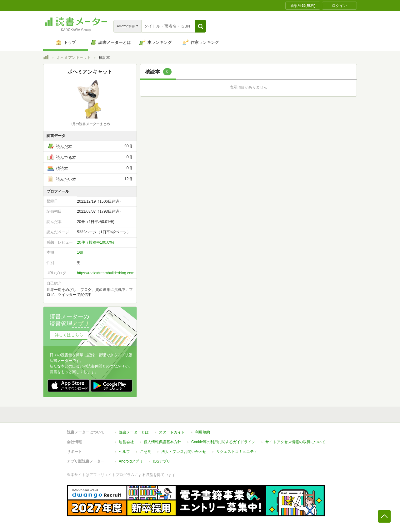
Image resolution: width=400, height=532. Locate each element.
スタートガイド (172, 432)
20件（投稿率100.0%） (97, 242)
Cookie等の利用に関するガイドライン (223, 442)
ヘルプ (124, 452)
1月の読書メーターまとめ (90, 124)
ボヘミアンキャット (74, 58)
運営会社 (126, 442)
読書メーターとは (134, 432)
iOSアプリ (162, 461)
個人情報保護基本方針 (162, 442)
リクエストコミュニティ (237, 452)
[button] (200, 26)
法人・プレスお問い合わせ (184, 452)
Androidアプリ (131, 461)
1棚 (80, 252)
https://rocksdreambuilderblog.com (105, 273)
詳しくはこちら (69, 335)
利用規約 (202, 432)
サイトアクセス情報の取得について (295, 442)
